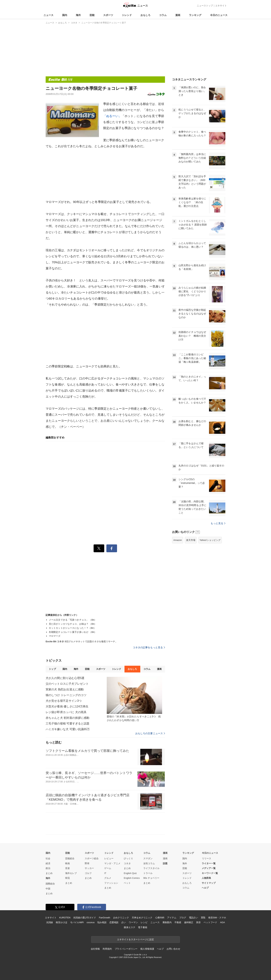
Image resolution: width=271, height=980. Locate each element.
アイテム (172, 918)
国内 (65, 15)
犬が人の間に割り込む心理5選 (65, 678)
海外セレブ (71, 873)
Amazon (178, 540)
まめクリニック (121, 918)
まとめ (49, 873)
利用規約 (107, 949)
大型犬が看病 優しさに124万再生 (67, 706)
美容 (198, 922)
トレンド (127, 15)
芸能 (92, 15)
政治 (48, 868)
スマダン (148, 858)
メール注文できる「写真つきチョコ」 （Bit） (73, 620)
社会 (48, 858)
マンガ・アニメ (112, 863)
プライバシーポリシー (126, 949)
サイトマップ (209, 883)
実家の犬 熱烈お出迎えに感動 (65, 689)
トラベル (148, 873)
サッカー (89, 868)
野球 (87, 863)
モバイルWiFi (77, 922)
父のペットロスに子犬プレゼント (67, 684)
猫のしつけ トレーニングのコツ (66, 695)
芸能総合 (70, 858)
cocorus (91, 922)
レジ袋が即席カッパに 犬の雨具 (66, 712)
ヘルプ (205, 888)
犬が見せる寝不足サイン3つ (64, 701)
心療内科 (160, 918)
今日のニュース (219, 15)
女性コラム (149, 863)
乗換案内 (167, 922)
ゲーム (108, 868)
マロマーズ (55, 636)
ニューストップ (205, 6)
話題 (165, 863)
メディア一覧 (209, 868)
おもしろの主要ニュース (150, 733)
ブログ (183, 918)
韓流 (67, 878)
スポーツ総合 (92, 858)
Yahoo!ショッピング (210, 540)
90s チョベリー (151, 878)
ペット (127, 883)
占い (124, 922)
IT (105, 873)
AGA (222, 922)
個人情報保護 (147, 949)
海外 (78, 15)
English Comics (132, 878)
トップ (52, 669)
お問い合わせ (173, 949)
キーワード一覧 (210, 873)
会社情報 (95, 949)
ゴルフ (88, 873)
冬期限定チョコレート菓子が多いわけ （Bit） (73, 632)
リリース (207, 858)
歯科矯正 (189, 922)
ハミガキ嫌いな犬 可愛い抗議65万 (68, 729)
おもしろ (145, 15)
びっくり (128, 858)
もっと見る (218, 523)
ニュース (48, 15)
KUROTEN (65, 918)
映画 (67, 863)
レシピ (144, 922)
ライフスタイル (151, 868)
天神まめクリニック (142, 918)
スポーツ (108, 15)
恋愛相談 (114, 922)
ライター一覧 (209, 863)
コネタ (127, 863)
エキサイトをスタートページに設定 (135, 939)
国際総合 (50, 884)
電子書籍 (143, 927)
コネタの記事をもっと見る (149, 647)
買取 (203, 918)
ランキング (195, 15)
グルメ (108, 878)
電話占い (193, 918)
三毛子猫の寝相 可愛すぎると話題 (67, 724)
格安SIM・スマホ (217, 918)
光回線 (50, 922)
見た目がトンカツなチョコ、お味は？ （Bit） (73, 624)
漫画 (178, 15)
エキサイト (221, 6)
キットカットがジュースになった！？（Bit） (72, 628)
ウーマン (133, 922)
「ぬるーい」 (112, 116)
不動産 (178, 922)
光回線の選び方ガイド (85, 918)
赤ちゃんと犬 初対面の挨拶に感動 (67, 718)
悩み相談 (102, 922)
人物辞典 (206, 878)
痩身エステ (129, 927)
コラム (163, 15)
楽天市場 (191, 540)
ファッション (111, 883)
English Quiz (130, 873)
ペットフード (210, 922)
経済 (48, 863)
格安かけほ (61, 922)
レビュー (109, 858)
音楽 (67, 868)
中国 (48, 889)
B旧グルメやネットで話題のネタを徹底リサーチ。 (82, 641)
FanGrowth (105, 918)
